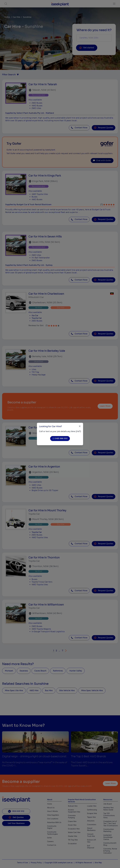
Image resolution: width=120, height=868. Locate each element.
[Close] (80, 426)
